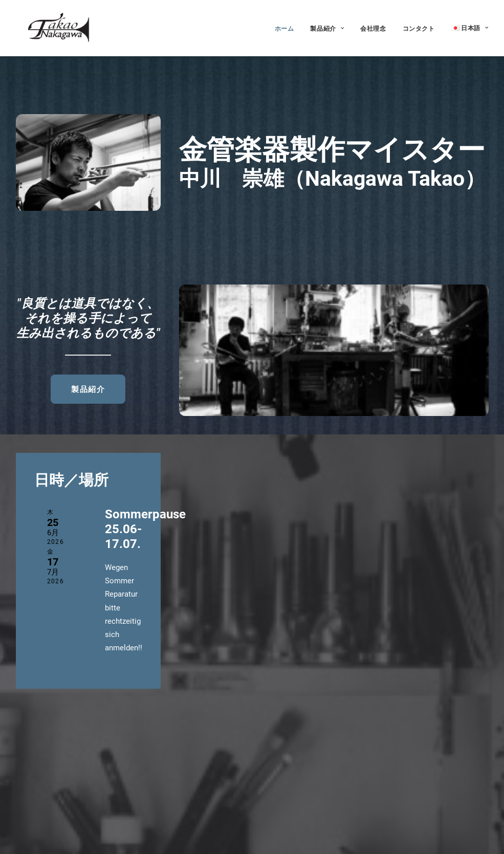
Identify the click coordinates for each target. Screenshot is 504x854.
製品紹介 (327, 26)
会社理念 (373, 26)
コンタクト (419, 26)
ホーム (284, 26)
